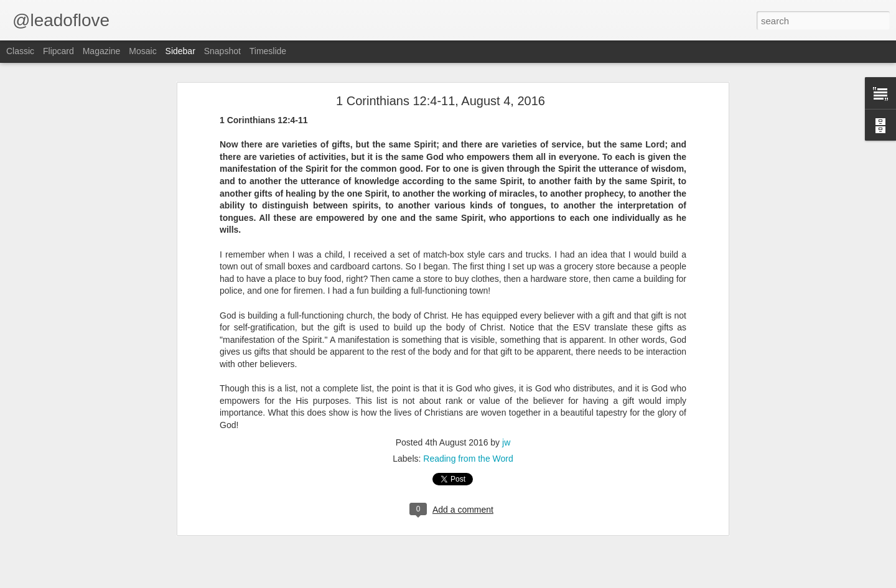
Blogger (529, 581)
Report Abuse (565, 581)
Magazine (102, 51)
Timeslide (268, 51)
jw (506, 411)
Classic (20, 51)
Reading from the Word (468, 427)
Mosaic (142, 51)
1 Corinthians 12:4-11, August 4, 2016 (441, 69)
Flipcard (58, 51)
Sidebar (180, 51)
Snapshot (222, 51)
